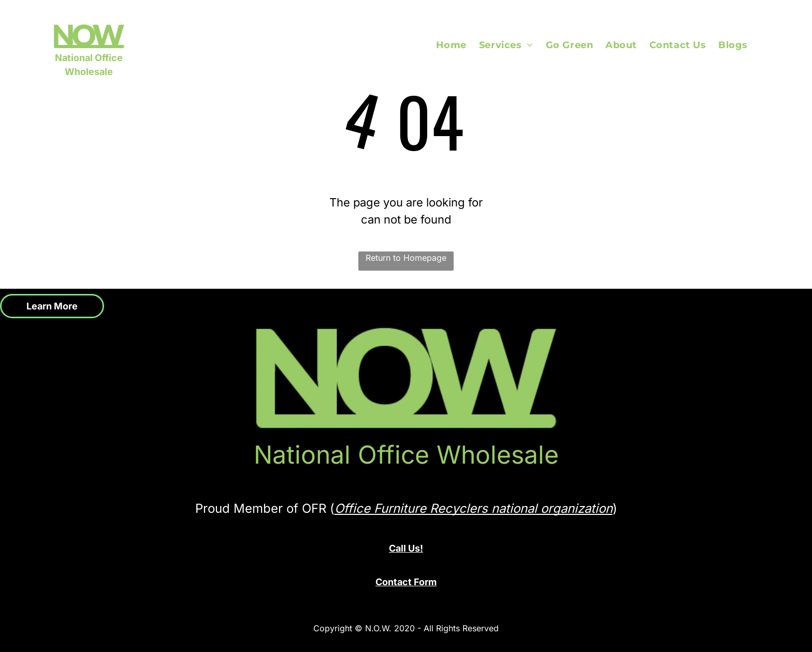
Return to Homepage (406, 258)
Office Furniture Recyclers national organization (474, 508)
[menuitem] (458, 45)
